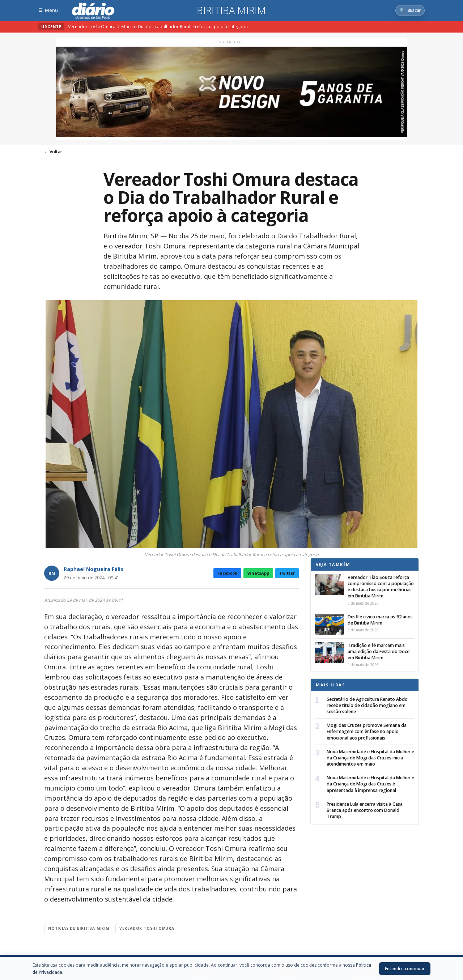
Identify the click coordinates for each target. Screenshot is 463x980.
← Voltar (53, 152)
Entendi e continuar (405, 969)
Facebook (227, 573)
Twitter (287, 573)
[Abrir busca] (410, 10)
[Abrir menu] (48, 10)
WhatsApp (258, 573)
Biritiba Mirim (231, 10)
